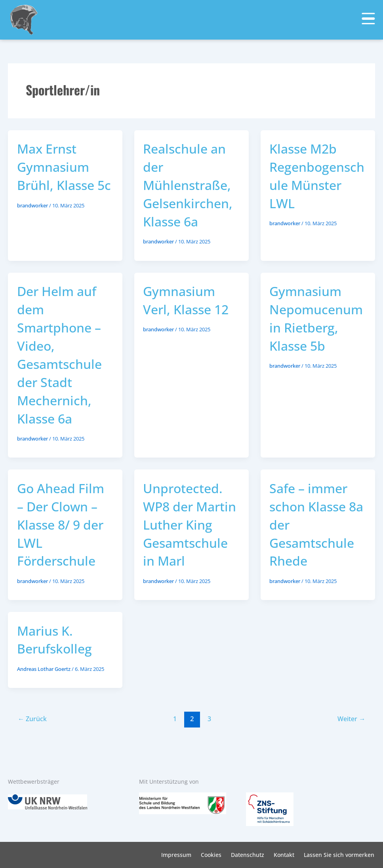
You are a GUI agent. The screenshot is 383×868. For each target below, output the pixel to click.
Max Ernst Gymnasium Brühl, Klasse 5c (58, 176)
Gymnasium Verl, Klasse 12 (188, 300)
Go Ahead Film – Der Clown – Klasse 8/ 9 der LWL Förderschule (63, 525)
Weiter (350, 738)
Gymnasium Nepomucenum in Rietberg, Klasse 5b (314, 319)
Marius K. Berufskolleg (57, 659)
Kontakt (284, 855)
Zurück (33, 738)
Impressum (176, 855)
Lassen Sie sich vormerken (339, 855)
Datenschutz (248, 855)
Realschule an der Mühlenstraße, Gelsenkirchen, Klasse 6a (190, 185)
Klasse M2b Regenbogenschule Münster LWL (315, 176)
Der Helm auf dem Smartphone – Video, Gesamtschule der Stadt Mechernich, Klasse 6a (62, 355)
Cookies (211, 855)
